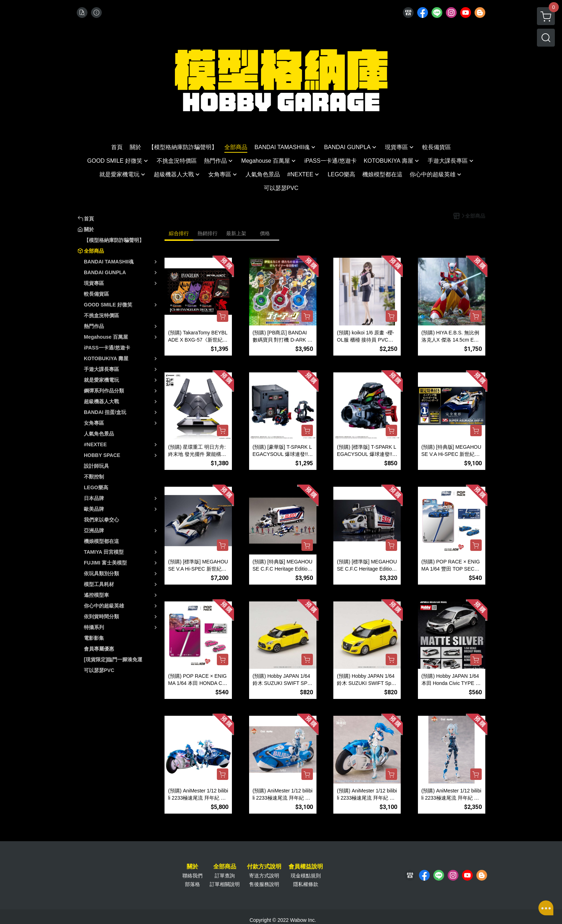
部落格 (192, 884)
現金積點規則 (306, 876)
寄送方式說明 (264, 876)
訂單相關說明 (225, 884)
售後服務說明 (264, 884)
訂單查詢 (225, 876)
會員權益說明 (306, 867)
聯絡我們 (192, 876)
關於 (192, 867)
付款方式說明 (264, 867)
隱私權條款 (306, 884)
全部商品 (225, 867)
